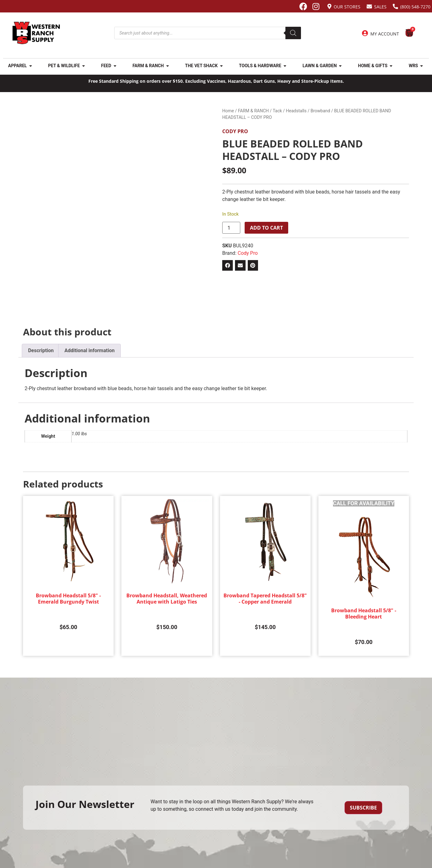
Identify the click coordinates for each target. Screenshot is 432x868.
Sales (380, 7)
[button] (228, 265)
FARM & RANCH (253, 111)
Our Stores (347, 7)
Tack (277, 111)
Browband (320, 111)
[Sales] (369, 6)
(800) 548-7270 (415, 7)
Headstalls (296, 111)
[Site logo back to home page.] (36, 33)
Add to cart (266, 228)
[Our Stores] (329, 6)
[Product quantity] (231, 228)
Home (228, 111)
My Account (385, 34)
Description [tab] (41, 350)
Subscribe (363, 808)
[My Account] (365, 33)
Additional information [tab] (89, 350)
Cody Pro (235, 131)
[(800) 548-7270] (395, 6)
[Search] (293, 33)
